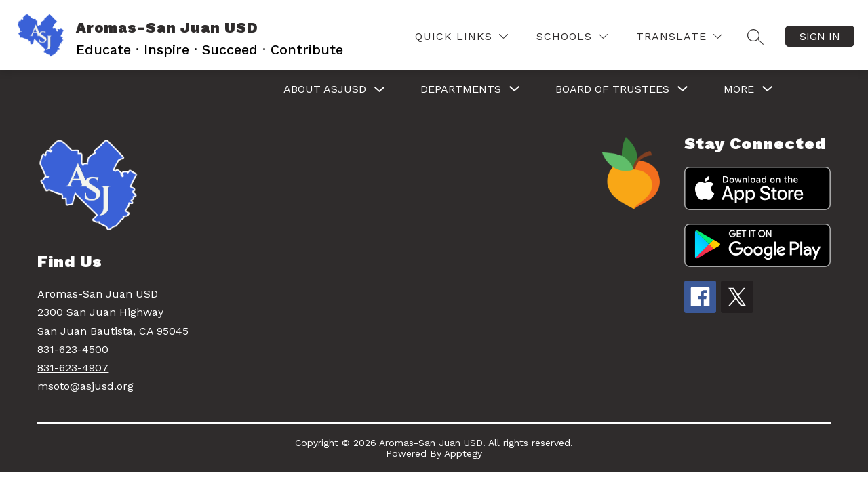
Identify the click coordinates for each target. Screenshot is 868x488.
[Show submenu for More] (739, 89)
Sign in (820, 36)
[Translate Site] (679, 36)
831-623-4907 (73, 368)
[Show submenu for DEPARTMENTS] (461, 89)
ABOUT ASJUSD (325, 89)
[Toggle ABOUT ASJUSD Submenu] (380, 90)
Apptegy (463, 453)
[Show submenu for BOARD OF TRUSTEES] (612, 89)
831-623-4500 (73, 349)
